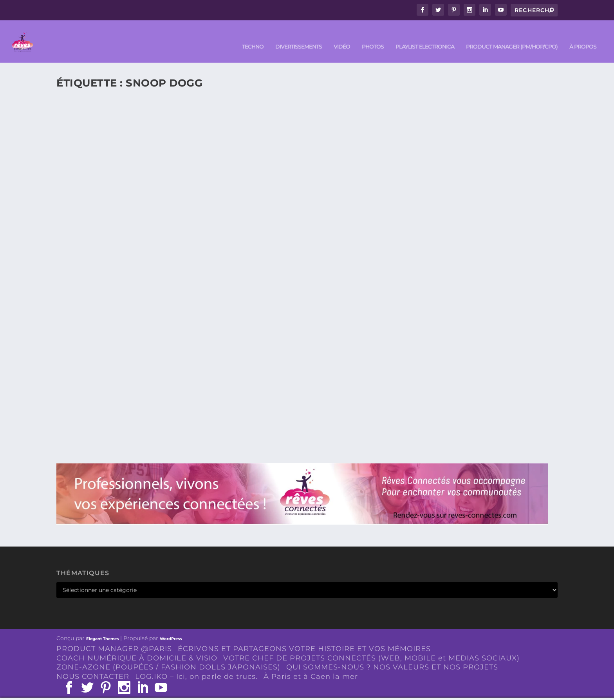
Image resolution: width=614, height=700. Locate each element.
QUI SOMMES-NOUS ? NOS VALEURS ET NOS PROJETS (392, 656)
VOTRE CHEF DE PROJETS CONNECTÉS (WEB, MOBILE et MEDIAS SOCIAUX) (371, 647)
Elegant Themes (102, 628)
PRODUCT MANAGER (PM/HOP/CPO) (512, 36)
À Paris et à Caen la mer (311, 666)
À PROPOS (583, 36)
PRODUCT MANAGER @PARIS (114, 637)
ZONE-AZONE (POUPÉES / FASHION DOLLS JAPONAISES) (168, 656)
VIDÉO (342, 36)
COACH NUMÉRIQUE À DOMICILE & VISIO (137, 647)
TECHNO (253, 36)
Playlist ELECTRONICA (425, 36)
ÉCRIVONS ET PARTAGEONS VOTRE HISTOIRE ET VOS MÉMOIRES (304, 637)
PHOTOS (373, 36)
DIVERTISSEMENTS (299, 36)
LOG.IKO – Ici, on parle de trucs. (196, 666)
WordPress (171, 628)
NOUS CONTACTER (93, 666)
